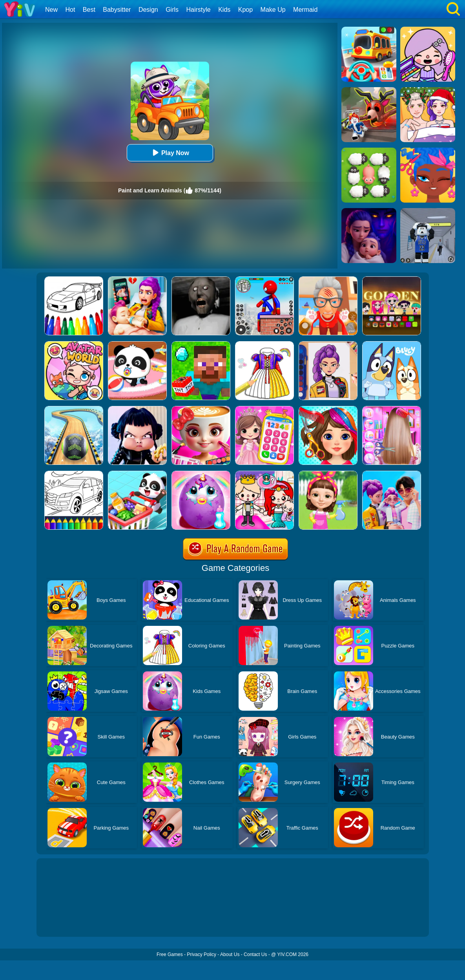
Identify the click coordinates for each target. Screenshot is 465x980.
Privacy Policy (201, 954)
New (51, 10)
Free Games (170, 954)
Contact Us (255, 954)
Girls (172, 10)
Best (89, 10)
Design (148, 10)
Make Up (273, 10)
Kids (224, 10)
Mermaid (305, 10)
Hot (70, 10)
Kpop (245, 10)
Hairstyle (199, 10)
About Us (230, 954)
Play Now (170, 153)
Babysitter (117, 10)
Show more (63, 922)
